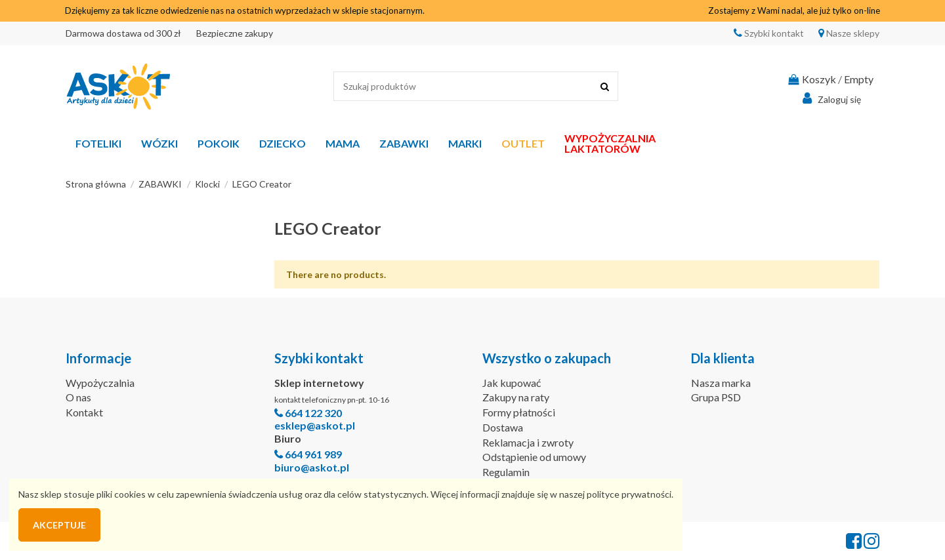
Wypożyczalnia (100, 383)
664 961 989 (313, 454)
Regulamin (506, 472)
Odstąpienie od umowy (534, 457)
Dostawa (503, 427)
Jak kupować (512, 383)
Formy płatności (519, 412)
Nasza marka (721, 383)
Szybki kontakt (773, 33)
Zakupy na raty (516, 397)
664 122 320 (313, 413)
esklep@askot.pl (315, 425)
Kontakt (84, 412)
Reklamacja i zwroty (528, 442)
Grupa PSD (716, 397)
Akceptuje (59, 525)
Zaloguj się (830, 98)
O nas (78, 397)
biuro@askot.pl (312, 467)
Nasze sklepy (852, 33)
